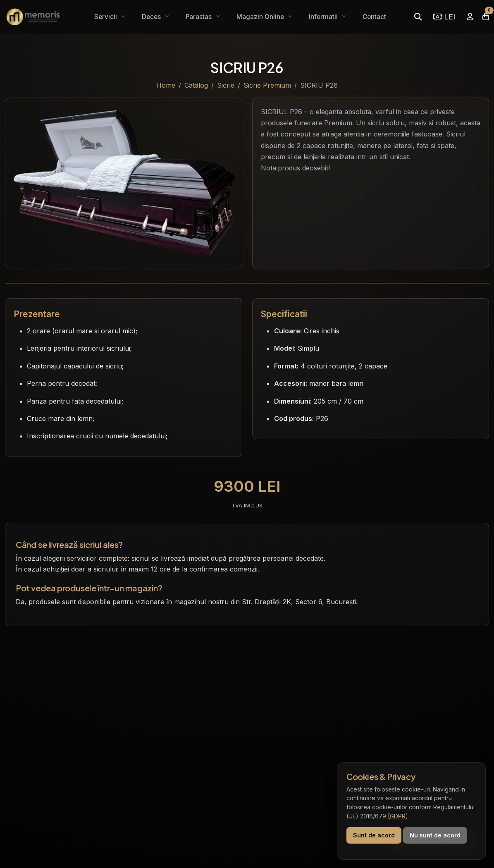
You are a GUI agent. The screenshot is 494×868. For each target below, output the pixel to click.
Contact (374, 17)
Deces (152, 17)
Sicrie (226, 85)
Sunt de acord (374, 835)
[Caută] (418, 17)
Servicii (106, 17)
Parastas (199, 17)
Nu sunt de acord (435, 835)
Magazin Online (261, 17)
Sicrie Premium (267, 85)
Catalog (196, 85)
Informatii (324, 17)
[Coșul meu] (486, 17)
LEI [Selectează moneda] (444, 17)
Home (166, 85)
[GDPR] (398, 816)
